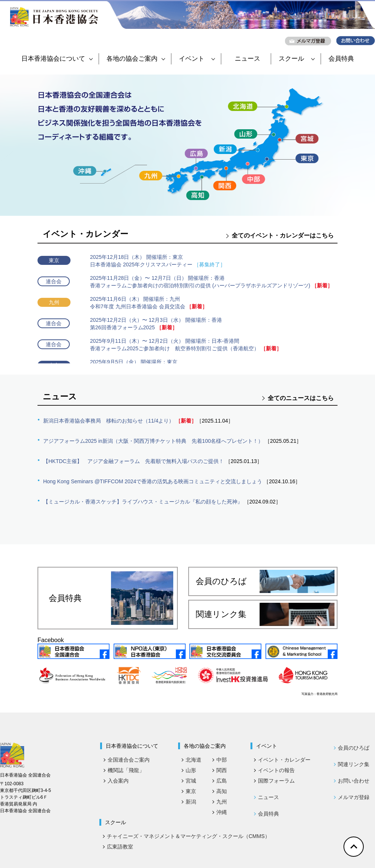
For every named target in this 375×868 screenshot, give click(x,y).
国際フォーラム (276, 781)
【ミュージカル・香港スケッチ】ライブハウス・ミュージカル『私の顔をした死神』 (143, 502)
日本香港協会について (57, 59)
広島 (222, 781)
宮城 (191, 781)
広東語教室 (120, 847)
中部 (222, 760)
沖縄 (222, 812)
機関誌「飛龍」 (126, 770)
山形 (191, 770)
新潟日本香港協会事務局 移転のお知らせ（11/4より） (109, 421)
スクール (297, 59)
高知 (222, 791)
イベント (197, 59)
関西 (222, 770)
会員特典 (341, 59)
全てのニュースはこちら (301, 398)
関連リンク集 (265, 614)
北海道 (193, 760)
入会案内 (118, 781)
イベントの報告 (276, 770)
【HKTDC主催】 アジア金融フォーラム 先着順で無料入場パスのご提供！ (133, 461)
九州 (222, 802)
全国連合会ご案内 (129, 760)
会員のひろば (265, 581)
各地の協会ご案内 (136, 59)
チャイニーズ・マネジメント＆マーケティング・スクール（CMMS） (188, 836)
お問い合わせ (354, 781)
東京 (191, 791)
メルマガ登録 (354, 797)
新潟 (191, 802)
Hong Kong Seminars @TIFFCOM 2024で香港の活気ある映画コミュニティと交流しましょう (153, 481)
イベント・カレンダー (284, 760)
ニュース (247, 59)
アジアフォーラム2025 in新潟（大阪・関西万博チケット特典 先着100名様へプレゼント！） (153, 441)
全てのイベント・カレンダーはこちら (283, 235)
